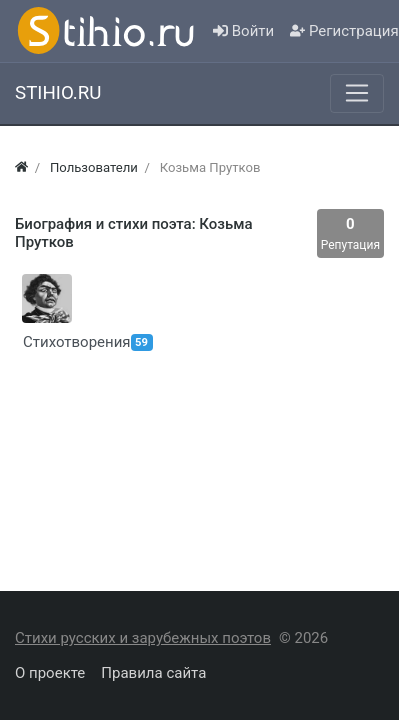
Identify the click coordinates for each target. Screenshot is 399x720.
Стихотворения (44, 342)
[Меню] (357, 93)
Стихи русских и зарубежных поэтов (143, 638)
